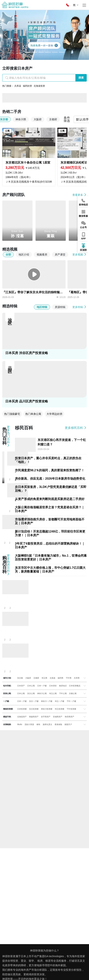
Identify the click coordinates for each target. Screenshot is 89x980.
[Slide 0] (28, 52)
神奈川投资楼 (47, 709)
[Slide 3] (48, 52)
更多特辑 (80, 307)
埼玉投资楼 (60, 709)
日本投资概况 (75, 686)
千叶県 (69, 678)
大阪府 (28, 678)
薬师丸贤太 (47, 724)
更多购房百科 (8, 565)
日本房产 (21, 686)
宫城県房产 (58, 717)
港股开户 (68, 724)
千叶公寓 (63, 693)
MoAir (20, 724)
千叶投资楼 (71, 709)
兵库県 (77, 678)
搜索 (81, 78)
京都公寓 (73, 693)
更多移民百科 (76, 428)
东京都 (20, 678)
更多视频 (80, 254)
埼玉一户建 (60, 701)
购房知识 (63, 686)
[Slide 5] (62, 52)
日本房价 (53, 686)
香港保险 (58, 724)
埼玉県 (44, 678)
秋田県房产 (70, 717)
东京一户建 (34, 701)
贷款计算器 (29, 724)
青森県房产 (34, 717)
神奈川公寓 (42, 693)
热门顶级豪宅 (12, 414)
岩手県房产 (46, 717)
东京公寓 (31, 693)
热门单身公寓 (33, 414)
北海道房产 (22, 717)
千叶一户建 (71, 701)
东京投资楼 (34, 709)
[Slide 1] (34, 52)
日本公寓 (31, 686)
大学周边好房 (54, 414)
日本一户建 (42, 686)
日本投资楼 (22, 709)
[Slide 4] (55, 52)
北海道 (53, 678)
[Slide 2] (41, 52)
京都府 (36, 678)
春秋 (38, 724)
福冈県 (60, 678)
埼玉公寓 (53, 693)
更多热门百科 (8, 436)
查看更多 (80, 195)
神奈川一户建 (47, 701)
